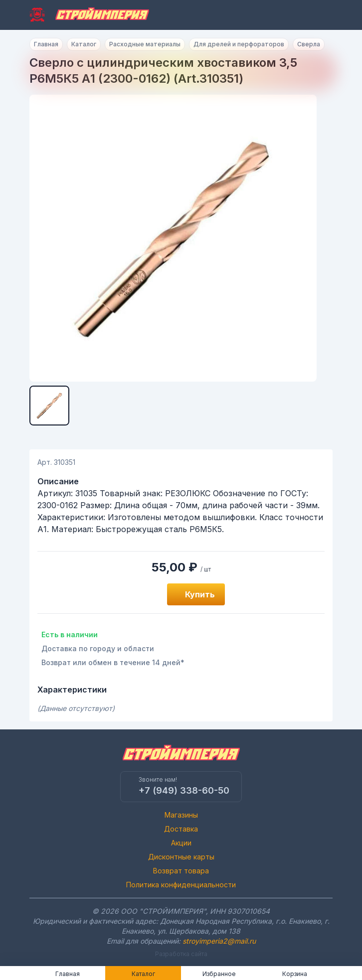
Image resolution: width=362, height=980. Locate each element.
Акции (181, 843)
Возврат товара (181, 871)
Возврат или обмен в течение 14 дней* (113, 662)
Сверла (309, 44)
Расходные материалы (145, 44)
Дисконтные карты (181, 857)
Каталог (84, 44)
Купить (200, 594)
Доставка (181, 829)
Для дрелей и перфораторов (239, 44)
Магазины (181, 815)
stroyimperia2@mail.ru (219, 941)
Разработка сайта (181, 954)
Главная (46, 44)
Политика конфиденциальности (181, 885)
